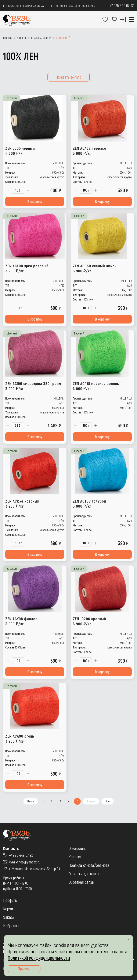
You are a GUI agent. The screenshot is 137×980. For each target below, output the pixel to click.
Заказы (9, 917)
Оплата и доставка (84, 874)
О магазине (78, 848)
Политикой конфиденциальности (39, 958)
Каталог (75, 857)
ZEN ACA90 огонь (20, 739)
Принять (24, 969)
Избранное (12, 926)
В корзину (35, 201)
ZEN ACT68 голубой (89, 504)
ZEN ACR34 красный (22, 504)
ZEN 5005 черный (20, 151)
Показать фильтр (69, 77)
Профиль (10, 900)
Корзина (10, 909)
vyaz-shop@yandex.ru (25, 862)
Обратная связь (81, 882)
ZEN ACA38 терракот (90, 151)
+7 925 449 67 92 (122, 5)
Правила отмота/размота (89, 865)
